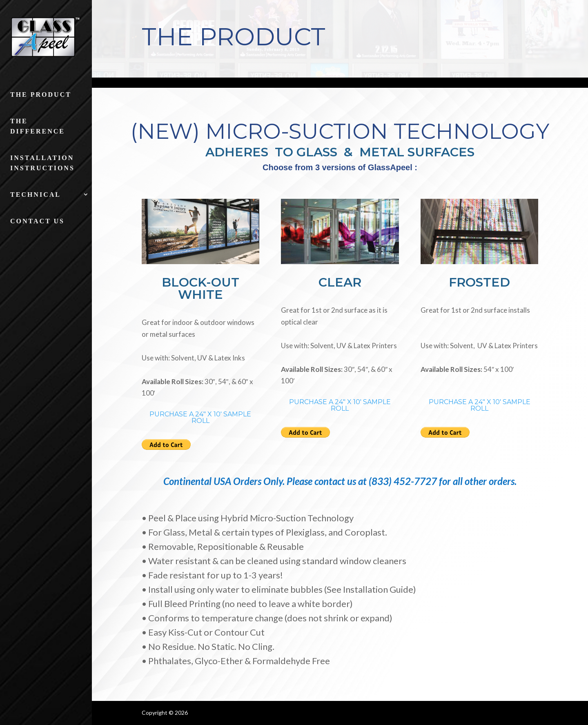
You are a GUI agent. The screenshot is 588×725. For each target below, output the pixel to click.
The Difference (38, 126)
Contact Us (37, 221)
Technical (36, 195)
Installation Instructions (42, 163)
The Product (41, 95)
